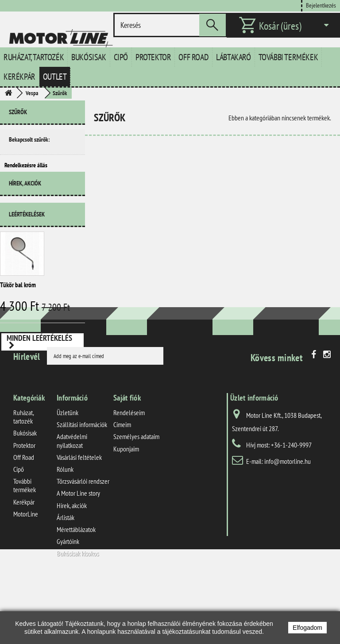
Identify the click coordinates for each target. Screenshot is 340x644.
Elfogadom (307, 628)
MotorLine (26, 579)
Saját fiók (127, 463)
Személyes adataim (136, 501)
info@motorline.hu (288, 526)
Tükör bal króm (18, 298)
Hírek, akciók (25, 200)
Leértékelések (27, 227)
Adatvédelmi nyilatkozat (72, 506)
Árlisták (66, 582)
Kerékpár (19, 77)
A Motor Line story (78, 558)
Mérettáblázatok (76, 594)
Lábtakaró (233, 57)
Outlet (55, 77)
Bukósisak (89, 57)
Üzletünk (68, 478)
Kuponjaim (126, 513)
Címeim (122, 490)
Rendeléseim (129, 478)
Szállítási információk (82, 490)
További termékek (288, 57)
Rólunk (65, 534)
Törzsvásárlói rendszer (83, 546)
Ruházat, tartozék (34, 57)
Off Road (193, 57)
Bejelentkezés (321, 5)
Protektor (153, 57)
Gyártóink (68, 606)
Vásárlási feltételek (79, 522)
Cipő (121, 57)
